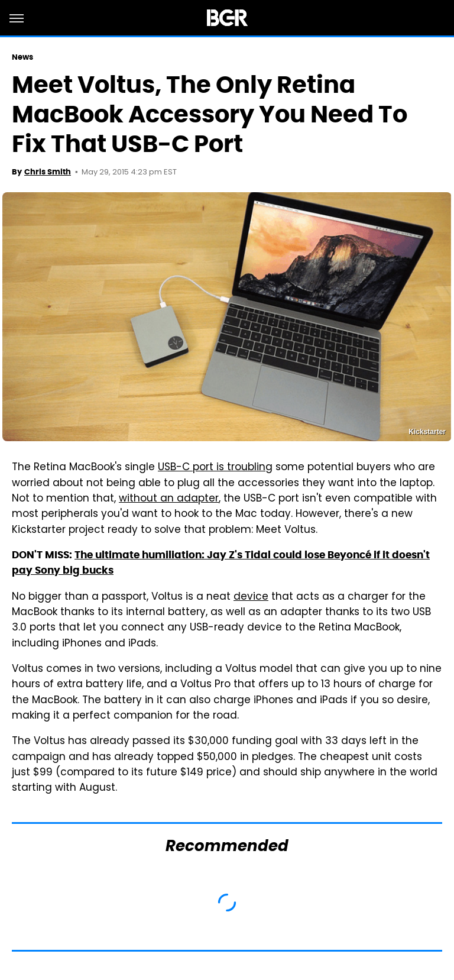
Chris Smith (48, 172)
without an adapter (169, 499)
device (251, 597)
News (22, 57)
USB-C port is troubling (215, 468)
